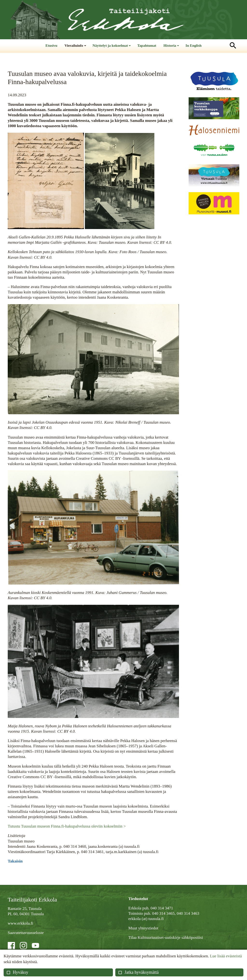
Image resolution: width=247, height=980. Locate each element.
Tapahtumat (147, 46)
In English (193, 46)
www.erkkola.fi (21, 923)
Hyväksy (17, 972)
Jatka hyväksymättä (138, 972)
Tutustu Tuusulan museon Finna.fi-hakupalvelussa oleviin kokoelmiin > (67, 826)
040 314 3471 (162, 908)
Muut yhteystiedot (143, 928)
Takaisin (15, 861)
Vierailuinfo (76, 48)
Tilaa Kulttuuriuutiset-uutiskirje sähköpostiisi (166, 937)
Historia (172, 48)
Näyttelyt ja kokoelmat (112, 48)
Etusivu (51, 46)
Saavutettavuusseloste (26, 933)
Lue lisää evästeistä (226, 956)
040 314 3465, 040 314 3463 (176, 913)
